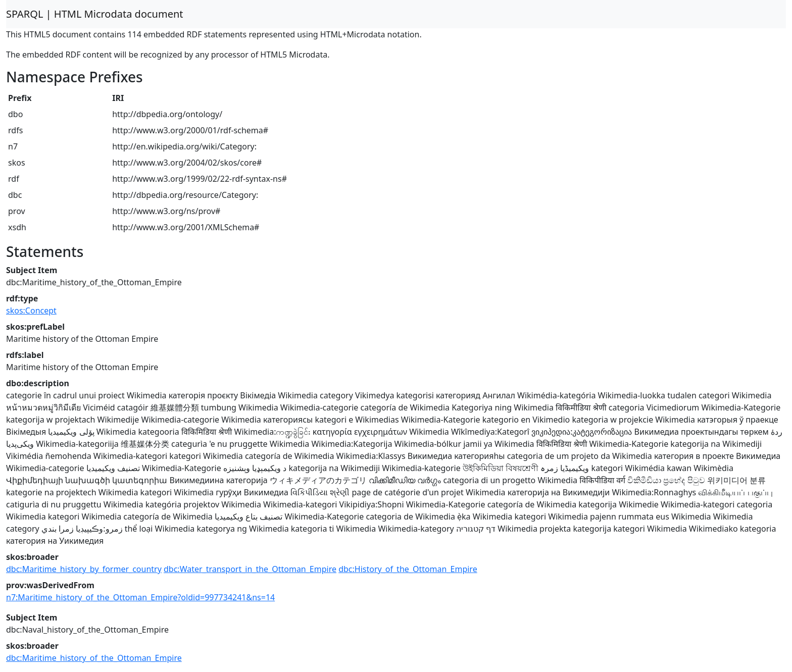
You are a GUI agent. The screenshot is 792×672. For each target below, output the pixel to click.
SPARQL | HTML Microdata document (95, 14)
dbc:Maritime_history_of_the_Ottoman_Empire (94, 658)
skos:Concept (31, 311)
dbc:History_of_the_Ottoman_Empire (408, 569)
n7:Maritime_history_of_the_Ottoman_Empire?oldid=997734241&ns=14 (140, 597)
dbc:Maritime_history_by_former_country (84, 569)
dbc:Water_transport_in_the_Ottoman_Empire (250, 569)
